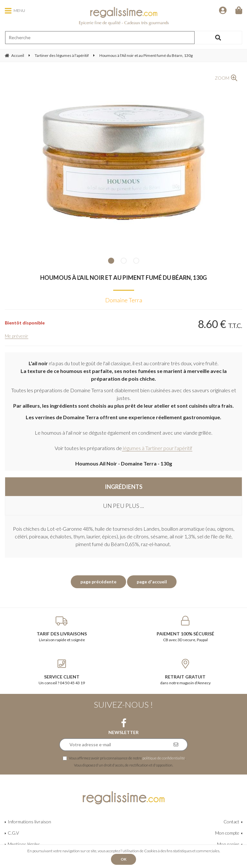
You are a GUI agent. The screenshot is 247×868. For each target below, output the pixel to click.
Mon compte (227, 833)
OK (123, 859)
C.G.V (13, 833)
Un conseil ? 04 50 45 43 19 (62, 672)
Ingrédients (124, 487)
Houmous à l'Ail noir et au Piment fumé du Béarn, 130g (123, 278)
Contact (231, 822)
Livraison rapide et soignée (62, 629)
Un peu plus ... (123, 506)
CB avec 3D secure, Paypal (185, 629)
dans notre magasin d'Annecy (185, 672)
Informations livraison (29, 822)
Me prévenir (17, 336)
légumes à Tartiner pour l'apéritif (157, 448)
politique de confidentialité (164, 758)
